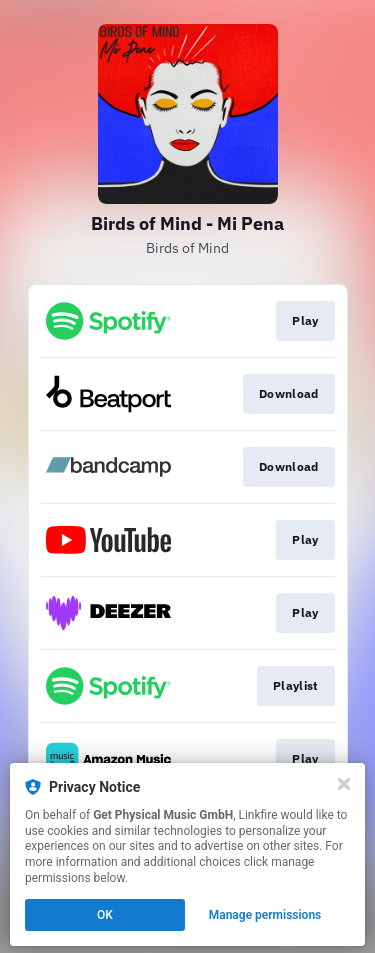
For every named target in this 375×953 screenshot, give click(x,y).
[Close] (344, 784)
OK (105, 915)
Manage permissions (265, 915)
